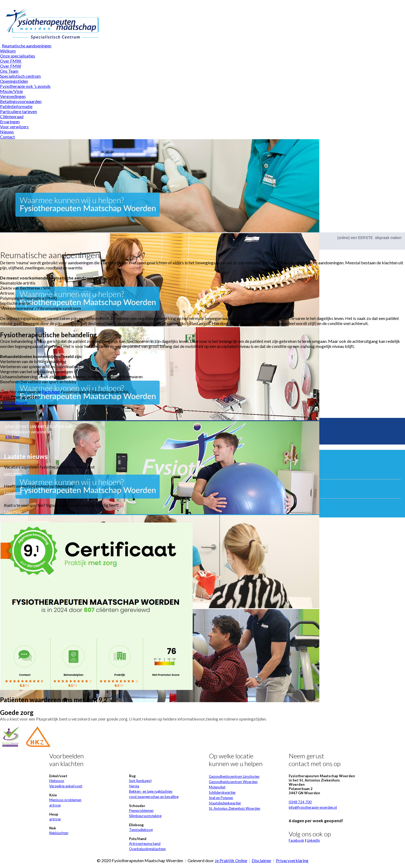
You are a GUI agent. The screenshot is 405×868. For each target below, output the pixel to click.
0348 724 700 (300, 802)
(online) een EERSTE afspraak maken (369, 238)
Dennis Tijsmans (18, 408)
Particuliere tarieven (18, 111)
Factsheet (51, 392)
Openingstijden (14, 81)
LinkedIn (313, 840)
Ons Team (9, 71)
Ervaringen (10, 122)
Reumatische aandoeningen (27, 46)
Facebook (296, 840)
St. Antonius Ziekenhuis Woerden (235, 808)
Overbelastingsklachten (147, 849)
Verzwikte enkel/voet (66, 786)
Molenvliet (217, 787)
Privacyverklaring (292, 860)
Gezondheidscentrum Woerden (233, 782)
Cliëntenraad (12, 116)
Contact (7, 137)
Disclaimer (262, 860)
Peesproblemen (141, 811)
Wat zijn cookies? (200, 3)
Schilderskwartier (222, 792)
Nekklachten (59, 833)
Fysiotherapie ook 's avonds (25, 86)
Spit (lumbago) (140, 781)
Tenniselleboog (141, 830)
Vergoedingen (13, 96)
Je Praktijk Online (231, 860)
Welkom (8, 51)
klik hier (13, 437)
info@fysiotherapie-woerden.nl (313, 807)
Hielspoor (57, 781)
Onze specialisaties (18, 56)
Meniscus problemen (65, 800)
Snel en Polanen (221, 798)
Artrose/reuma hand (145, 844)
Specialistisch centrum (20, 76)
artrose (55, 805)
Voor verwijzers (14, 127)
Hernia (134, 786)
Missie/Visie (11, 91)
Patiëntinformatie (16, 106)
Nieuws (7, 132)
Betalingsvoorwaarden (21, 101)
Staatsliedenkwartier (225, 803)
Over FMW (11, 61)
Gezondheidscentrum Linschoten (234, 776)
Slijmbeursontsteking (145, 816)
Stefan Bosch (15, 403)
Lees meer (13, 473)
